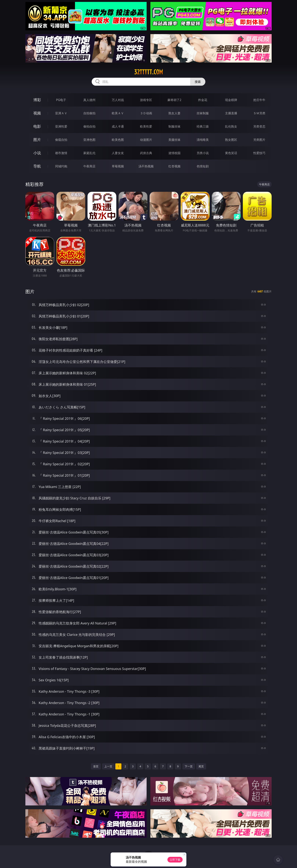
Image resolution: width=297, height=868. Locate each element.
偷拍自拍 (89, 126)
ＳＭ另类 (259, 113)
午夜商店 (89, 166)
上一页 (108, 766)
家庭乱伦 (89, 153)
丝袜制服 (203, 113)
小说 (37, 153)
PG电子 (61, 100)
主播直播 (231, 113)
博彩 (37, 100)
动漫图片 (146, 140)
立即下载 (175, 860)
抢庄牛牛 (259, 100)
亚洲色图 (89, 140)
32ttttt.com (148, 72)
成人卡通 (118, 126)
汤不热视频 (146, 166)
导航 (37, 166)
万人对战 (118, 100)
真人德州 (89, 100)
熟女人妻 (174, 113)
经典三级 (203, 126)
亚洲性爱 (61, 126)
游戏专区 (146, 100)
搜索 (198, 82)
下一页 (189, 766)
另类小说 (203, 153)
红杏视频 (174, 166)
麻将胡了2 (174, 100)
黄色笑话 (231, 153)
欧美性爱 (146, 126)
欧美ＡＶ (118, 113)
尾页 (201, 766)
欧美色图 (118, 140)
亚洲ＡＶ (61, 113)
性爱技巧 (259, 153)
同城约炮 (61, 166)
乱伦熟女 (231, 126)
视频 (37, 113)
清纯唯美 (203, 140)
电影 (37, 126)
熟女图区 (231, 140)
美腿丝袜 (174, 140)
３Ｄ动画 (146, 113)
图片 (37, 140)
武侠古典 (146, 153)
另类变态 (259, 126)
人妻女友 (118, 153)
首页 (96, 766)
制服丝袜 (174, 126)
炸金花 (203, 100)
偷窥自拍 (61, 140)
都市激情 (61, 153)
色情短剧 (203, 166)
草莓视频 (118, 166)
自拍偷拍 (89, 113)
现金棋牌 (231, 100)
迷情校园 (174, 153)
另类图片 (259, 140)
